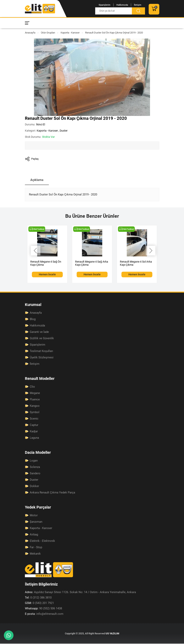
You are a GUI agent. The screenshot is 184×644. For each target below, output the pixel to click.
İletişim (138, 5)
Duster (64, 131)
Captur (34, 425)
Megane (35, 393)
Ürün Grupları (48, 33)
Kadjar (34, 432)
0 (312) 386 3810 (38, 598)
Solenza (35, 467)
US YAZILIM (112, 634)
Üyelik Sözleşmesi (42, 358)
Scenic (34, 419)
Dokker (34, 486)
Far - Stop (36, 548)
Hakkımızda (122, 5)
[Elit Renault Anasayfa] (40, 9)
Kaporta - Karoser (70, 33)
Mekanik (35, 554)
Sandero (35, 474)
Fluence (35, 400)
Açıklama (37, 180)
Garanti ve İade (39, 332)
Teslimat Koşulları (41, 351)
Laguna (34, 438)
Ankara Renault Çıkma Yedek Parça (52, 493)
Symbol (35, 413)
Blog (33, 319)
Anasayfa (30, 33)
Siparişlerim (105, 5)
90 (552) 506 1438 (43, 609)
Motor (34, 516)
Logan (34, 461)
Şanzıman (36, 522)
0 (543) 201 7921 (39, 603)
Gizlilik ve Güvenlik (42, 339)
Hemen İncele (47, 275)
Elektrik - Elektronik (42, 541)
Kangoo (35, 406)
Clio (32, 387)
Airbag (34, 535)
